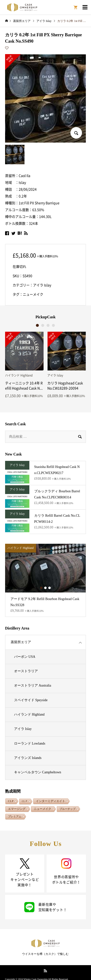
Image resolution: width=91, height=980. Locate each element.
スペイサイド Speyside (31, 700)
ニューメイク (33, 294)
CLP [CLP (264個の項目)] (11, 801)
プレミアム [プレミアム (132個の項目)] (15, 816)
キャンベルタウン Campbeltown (38, 772)
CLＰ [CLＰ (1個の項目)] (25, 801)
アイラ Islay (42, 285)
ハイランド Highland (29, 714)
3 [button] (48, 325)
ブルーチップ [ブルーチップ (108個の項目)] (67, 809)
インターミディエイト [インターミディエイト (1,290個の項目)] (50, 801)
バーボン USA (25, 657)
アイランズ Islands (28, 758)
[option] (24, 365)
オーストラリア (26, 671)
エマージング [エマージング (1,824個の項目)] (17, 809)
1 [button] (37, 325)
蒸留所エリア (21, 642)
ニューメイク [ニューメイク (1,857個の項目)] (42, 809)
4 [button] (54, 325)
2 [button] (43, 325)
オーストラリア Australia (33, 685)
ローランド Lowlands (30, 743)
